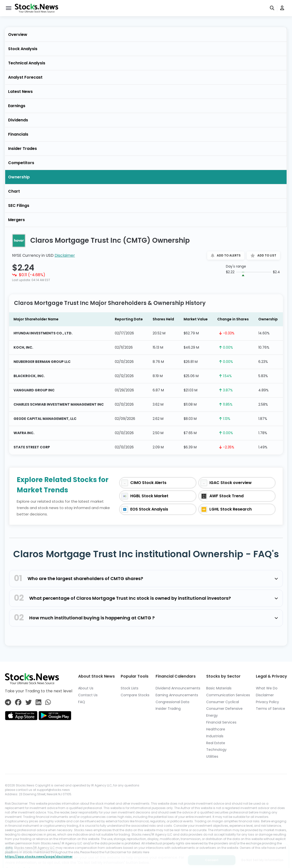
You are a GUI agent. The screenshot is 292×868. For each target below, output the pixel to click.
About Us (86, 688)
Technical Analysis (27, 63)
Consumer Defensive (224, 709)
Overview (18, 35)
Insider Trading (168, 709)
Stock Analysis (23, 49)
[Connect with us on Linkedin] (38, 703)
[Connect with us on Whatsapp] (48, 703)
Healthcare (216, 729)
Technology (216, 750)
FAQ (82, 702)
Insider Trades (22, 149)
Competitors (21, 163)
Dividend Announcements (178, 688)
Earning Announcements (177, 695)
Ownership (19, 177)
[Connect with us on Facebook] (18, 703)
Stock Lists (130, 688)
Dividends (18, 120)
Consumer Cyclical (223, 702)
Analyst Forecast (25, 77)
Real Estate (216, 743)
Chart (14, 191)
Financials (18, 134)
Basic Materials (219, 688)
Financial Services (221, 722)
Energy (212, 715)
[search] (272, 8)
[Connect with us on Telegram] (8, 703)
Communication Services (228, 695)
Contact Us (88, 695)
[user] (282, 8)
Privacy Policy (267, 702)
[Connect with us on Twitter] (29, 703)
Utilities (212, 756)
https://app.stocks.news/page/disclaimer (39, 857)
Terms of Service (270, 709)
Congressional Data (172, 702)
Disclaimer (65, 255)
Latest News (20, 92)
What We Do (267, 688)
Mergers (16, 220)
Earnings (17, 106)
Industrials (215, 736)
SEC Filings (19, 206)
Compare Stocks (135, 695)
